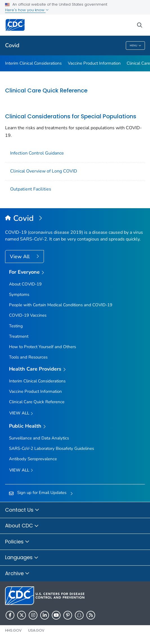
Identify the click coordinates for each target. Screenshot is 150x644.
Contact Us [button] (22, 510)
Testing (16, 326)
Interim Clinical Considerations (33, 63)
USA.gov (36, 630)
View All (20, 257)
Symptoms (19, 294)
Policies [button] (17, 542)
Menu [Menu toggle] (136, 46)
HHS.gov (13, 630)
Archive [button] (17, 574)
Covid (12, 45)
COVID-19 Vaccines (28, 315)
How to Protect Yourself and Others (42, 347)
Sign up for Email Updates (42, 493)
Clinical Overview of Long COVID (44, 171)
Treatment (19, 336)
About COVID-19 (25, 284)
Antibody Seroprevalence (33, 459)
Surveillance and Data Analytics (39, 438)
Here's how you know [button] (27, 10)
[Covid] (75, 219)
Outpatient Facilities (31, 189)
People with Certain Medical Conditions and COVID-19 (61, 305)
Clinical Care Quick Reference (46, 90)
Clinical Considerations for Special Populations (71, 116)
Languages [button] (22, 558)
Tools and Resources (28, 357)
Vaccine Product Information (94, 63)
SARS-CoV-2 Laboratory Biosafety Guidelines (52, 448)
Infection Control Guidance (37, 153)
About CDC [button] (22, 526)
